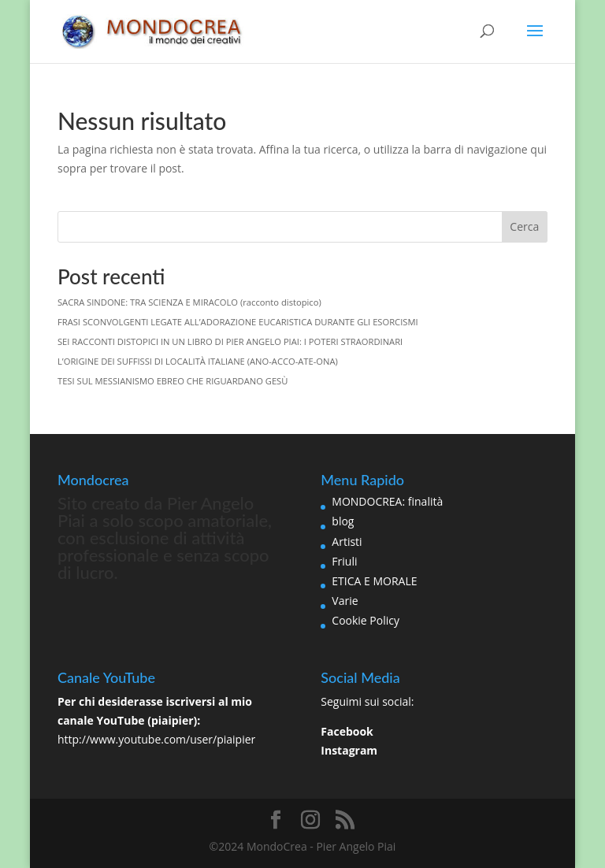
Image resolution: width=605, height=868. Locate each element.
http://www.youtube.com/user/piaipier (156, 739)
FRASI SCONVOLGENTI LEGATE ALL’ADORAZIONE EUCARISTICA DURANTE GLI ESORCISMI (238, 322)
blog (343, 521)
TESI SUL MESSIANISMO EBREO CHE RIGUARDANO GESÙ (173, 381)
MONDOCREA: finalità (387, 501)
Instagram (349, 750)
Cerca (524, 226)
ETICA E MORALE (374, 581)
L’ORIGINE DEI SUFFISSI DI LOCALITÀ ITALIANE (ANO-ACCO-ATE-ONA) (198, 361)
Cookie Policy (366, 620)
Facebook (347, 731)
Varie (345, 601)
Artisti (347, 542)
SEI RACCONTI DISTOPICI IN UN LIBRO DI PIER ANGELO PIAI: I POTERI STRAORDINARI (230, 341)
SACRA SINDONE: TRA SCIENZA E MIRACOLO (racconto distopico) (189, 302)
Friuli (344, 561)
